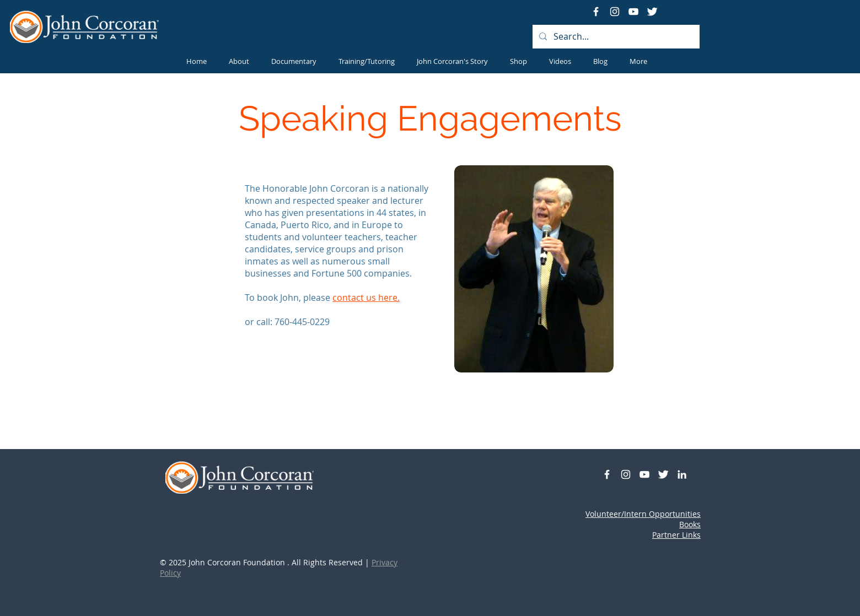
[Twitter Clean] (652, 12)
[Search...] (615, 37)
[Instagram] (615, 12)
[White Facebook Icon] (596, 12)
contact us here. (366, 298)
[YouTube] (633, 12)
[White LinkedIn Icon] (682, 474)
